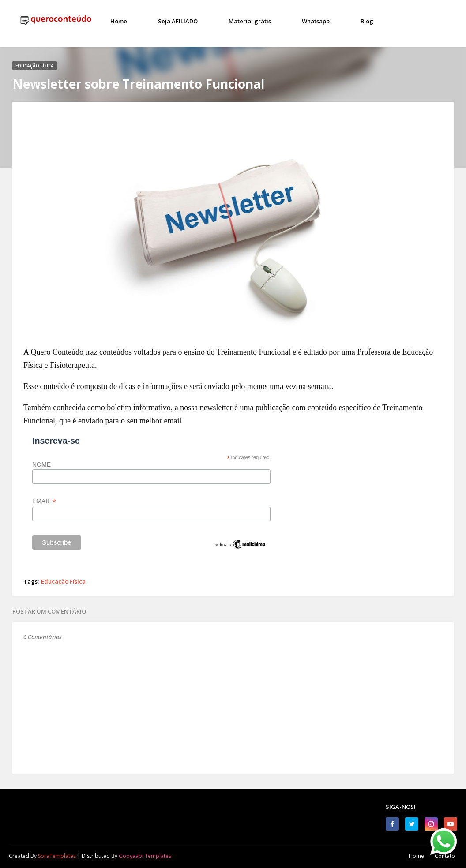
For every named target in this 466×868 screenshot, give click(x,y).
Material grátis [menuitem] (250, 21)
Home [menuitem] (119, 21)
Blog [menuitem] (367, 21)
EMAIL (44, 501)
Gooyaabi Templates (145, 856)
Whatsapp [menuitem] (316, 21)
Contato (445, 856)
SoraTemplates (57, 856)
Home (416, 856)
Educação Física (63, 581)
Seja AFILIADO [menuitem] (178, 21)
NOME (41, 464)
